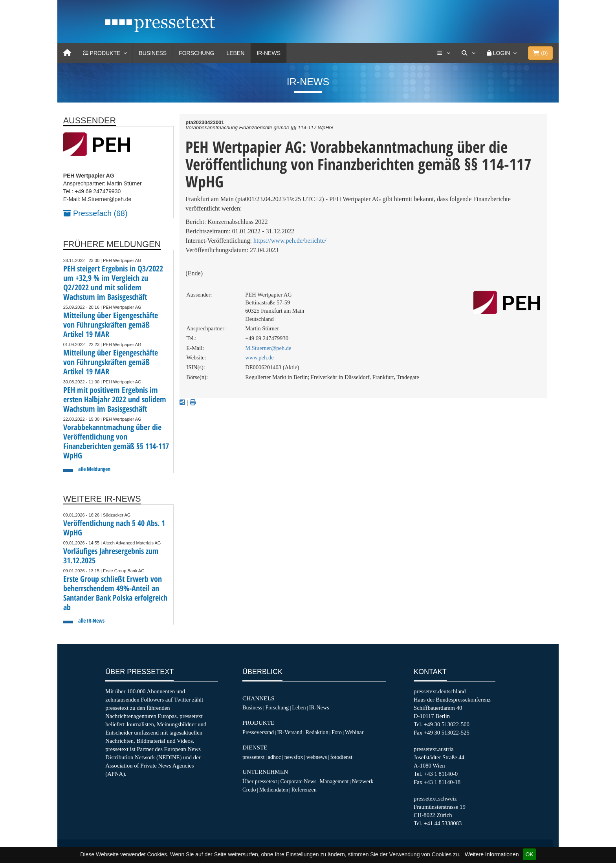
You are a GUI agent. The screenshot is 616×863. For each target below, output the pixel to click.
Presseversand (258, 732)
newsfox (294, 757)
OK (529, 854)
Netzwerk (363, 781)
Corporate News (298, 781)
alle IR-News (91, 620)
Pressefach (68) (95, 213)
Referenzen (304, 790)
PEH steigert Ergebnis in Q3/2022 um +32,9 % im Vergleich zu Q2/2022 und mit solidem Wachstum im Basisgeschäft (113, 283)
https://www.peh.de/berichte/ (290, 241)
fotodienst (341, 757)
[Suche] (468, 53)
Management (334, 781)
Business (153, 53)
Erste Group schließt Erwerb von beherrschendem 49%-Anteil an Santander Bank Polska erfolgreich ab (115, 593)
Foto (337, 732)
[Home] (67, 53)
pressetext (253, 757)
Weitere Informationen (492, 854)
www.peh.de (259, 357)
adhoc (275, 757)
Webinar (354, 732)
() (540, 53)
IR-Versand (290, 732)
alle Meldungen (94, 469)
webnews (317, 757)
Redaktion (317, 732)
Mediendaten (274, 790)
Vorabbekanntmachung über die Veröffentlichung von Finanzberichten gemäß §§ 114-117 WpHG (116, 441)
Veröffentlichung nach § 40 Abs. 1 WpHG (114, 528)
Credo (249, 790)
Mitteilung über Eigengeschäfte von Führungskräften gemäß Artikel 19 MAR (111, 325)
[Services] (444, 53)
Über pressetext (260, 781)
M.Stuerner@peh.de (268, 348)
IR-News (269, 53)
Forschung (196, 53)
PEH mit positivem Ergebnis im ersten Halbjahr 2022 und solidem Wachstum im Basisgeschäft (115, 399)
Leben (235, 53)
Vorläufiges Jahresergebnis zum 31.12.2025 (111, 556)
